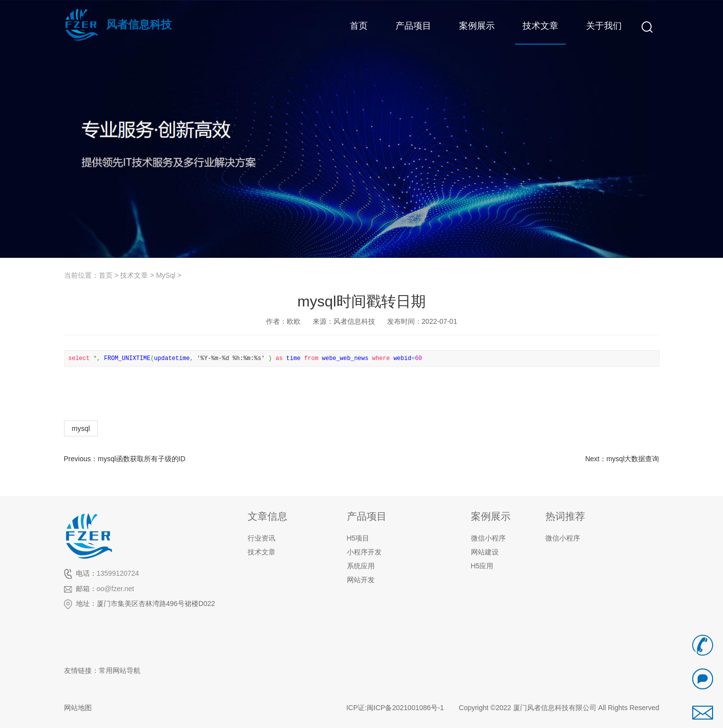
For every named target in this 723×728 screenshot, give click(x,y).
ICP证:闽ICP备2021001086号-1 (395, 708)
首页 (106, 275)
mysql (81, 428)
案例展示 (491, 516)
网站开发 (361, 580)
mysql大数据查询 (633, 459)
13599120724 (118, 573)
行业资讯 (262, 538)
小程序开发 (364, 552)
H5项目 (358, 538)
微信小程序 (563, 538)
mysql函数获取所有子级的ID (142, 459)
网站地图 (78, 708)
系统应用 (361, 566)
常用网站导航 (120, 670)
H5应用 (482, 566)
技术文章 (134, 275)
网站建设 (485, 552)
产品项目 (367, 516)
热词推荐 (565, 516)
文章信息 (267, 516)
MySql (165, 275)
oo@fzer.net (116, 589)
